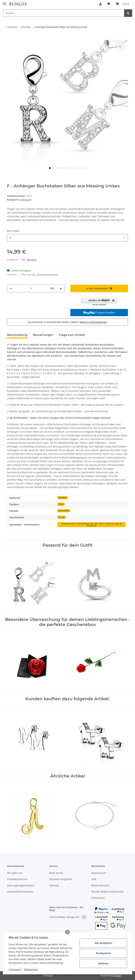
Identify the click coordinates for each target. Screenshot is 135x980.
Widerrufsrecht (100, 885)
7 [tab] (71, 168)
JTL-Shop (117, 976)
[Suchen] (64, 13)
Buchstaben (64, 511)
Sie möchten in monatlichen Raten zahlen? (68, 322)
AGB (94, 879)
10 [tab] (82, 168)
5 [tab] (64, 168)
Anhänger (26, 200)
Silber (61, 504)
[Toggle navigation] (5, 2)
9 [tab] (78, 168)
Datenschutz (99, 873)
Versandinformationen (20, 892)
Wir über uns (15, 873)
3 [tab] (57, 168)
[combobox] (67, 238)
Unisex (61, 517)
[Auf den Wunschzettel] (121, 47)
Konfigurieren (103, 953)
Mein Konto (56, 873)
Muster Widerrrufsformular (108, 892)
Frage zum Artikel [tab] (72, 335)
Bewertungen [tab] (43, 335)
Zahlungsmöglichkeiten (21, 885)
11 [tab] (85, 168)
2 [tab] (53, 168)
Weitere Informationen (94, 322)
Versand (32, 260)
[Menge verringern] (11, 288)
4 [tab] (60, 168)
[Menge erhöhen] (61, 288)
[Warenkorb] (123, 4)
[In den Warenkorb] (10, 38)
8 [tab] (75, 168)
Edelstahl (62, 498)
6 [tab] (67, 168)
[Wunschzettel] (109, 4)
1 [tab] (50, 168)
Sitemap (54, 885)
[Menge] (31, 288)
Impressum (98, 898)
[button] (100, 4)
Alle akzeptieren (103, 943)
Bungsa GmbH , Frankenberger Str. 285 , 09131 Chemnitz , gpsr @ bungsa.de (92, 525)
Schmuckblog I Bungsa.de (67, 917)
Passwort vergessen (61, 879)
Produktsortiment (17, 879)
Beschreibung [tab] (17, 335)
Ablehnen (103, 963)
